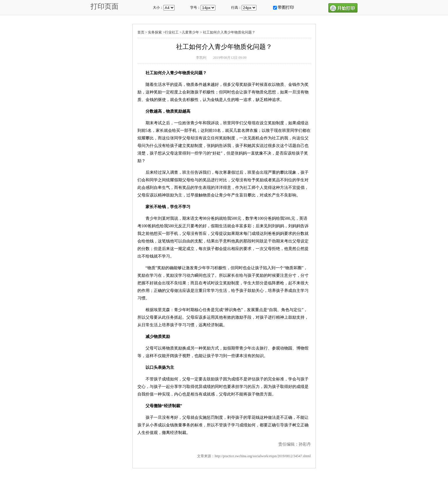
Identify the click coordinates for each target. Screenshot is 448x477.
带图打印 (286, 7)
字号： (195, 8)
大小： (158, 8)
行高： (236, 8)
